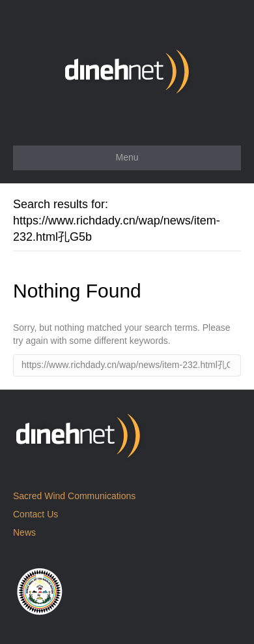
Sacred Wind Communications (74, 496)
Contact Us (35, 514)
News (24, 532)
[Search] (127, 365)
